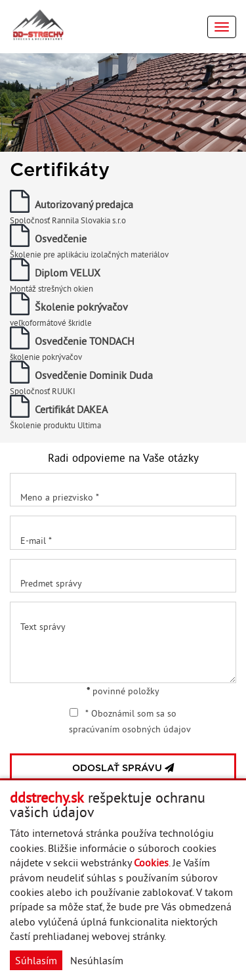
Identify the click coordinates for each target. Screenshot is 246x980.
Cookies (151, 862)
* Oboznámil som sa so (130, 721)
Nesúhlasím (97, 960)
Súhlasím (36, 960)
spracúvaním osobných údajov (130, 729)
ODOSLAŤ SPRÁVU (123, 768)
